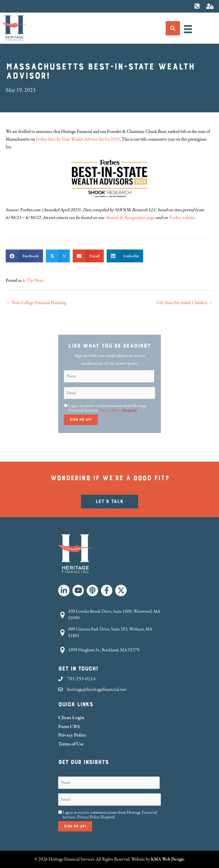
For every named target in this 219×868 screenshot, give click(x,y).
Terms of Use (71, 744)
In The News (33, 281)
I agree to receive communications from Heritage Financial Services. (107, 408)
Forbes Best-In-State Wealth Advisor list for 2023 (78, 139)
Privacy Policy (110, 410)
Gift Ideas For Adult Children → (184, 303)
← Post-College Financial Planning (36, 303)
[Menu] (188, 29)
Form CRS (69, 726)
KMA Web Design (167, 859)
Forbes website (182, 218)
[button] (64, 590)
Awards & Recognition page (130, 218)
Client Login (71, 718)
